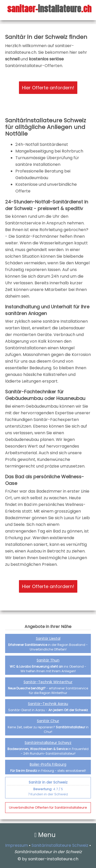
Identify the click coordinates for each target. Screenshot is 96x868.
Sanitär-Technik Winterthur (48, 682)
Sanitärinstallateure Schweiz (60, 845)
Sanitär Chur (48, 721)
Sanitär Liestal (48, 638)
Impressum (17, 845)
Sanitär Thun (48, 660)
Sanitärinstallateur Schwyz (48, 743)
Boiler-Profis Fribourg (48, 764)
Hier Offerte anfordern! (48, 88)
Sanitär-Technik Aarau (48, 704)
